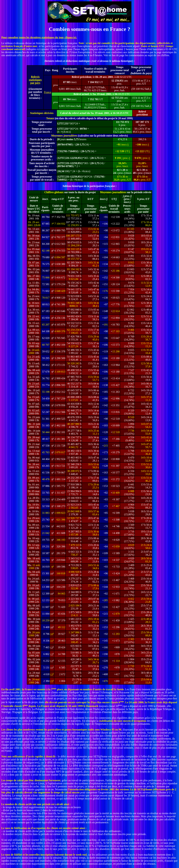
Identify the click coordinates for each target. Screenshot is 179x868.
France (48, 92)
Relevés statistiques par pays (35, 80)
